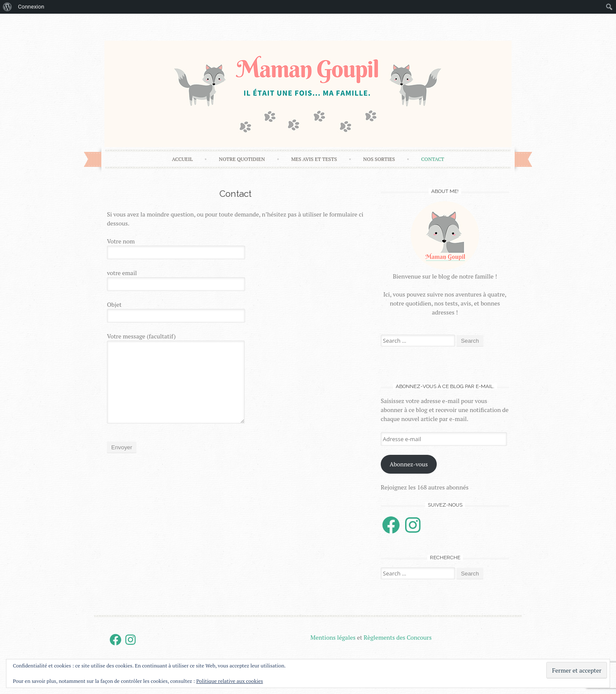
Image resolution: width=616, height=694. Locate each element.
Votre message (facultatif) (235, 378)
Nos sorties (379, 159)
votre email (235, 280)
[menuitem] (7, 7)
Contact (432, 159)
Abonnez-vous (409, 464)
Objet (235, 311)
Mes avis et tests (314, 159)
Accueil (182, 159)
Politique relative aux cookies (230, 681)
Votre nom (235, 248)
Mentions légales (333, 637)
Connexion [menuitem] (31, 7)
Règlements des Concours (398, 637)
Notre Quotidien (242, 159)
